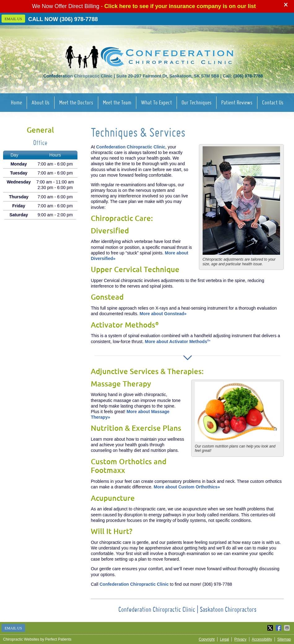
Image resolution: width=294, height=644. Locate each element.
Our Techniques (197, 102)
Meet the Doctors (76, 102)
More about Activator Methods (178, 342)
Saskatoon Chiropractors (228, 609)
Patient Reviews (237, 102)
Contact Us (273, 102)
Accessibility (262, 639)
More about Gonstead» (163, 314)
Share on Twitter (271, 628)
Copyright (207, 639)
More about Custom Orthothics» (187, 487)
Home (16, 102)
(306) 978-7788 (79, 19)
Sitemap (284, 639)
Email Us (13, 19)
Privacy (240, 639)
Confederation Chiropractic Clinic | (159, 609)
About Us (41, 102)
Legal (224, 639)
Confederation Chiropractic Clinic (131, 147)
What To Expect (156, 102)
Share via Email (287, 628)
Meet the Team (117, 102)
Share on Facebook (279, 628)
